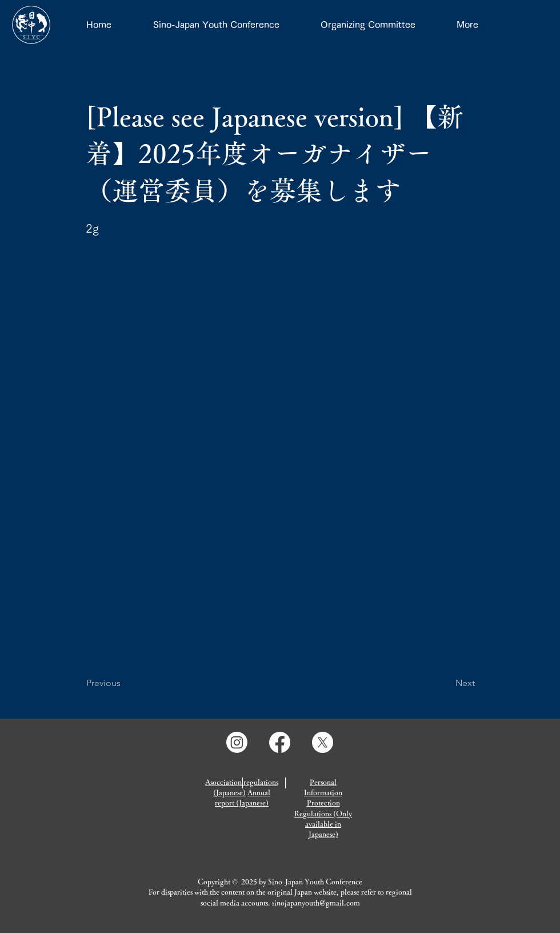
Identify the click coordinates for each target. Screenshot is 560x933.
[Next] (446, 683)
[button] (124, 79)
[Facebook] (280, 742)
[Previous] (124, 683)
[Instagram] (237, 742)
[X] (323, 742)
